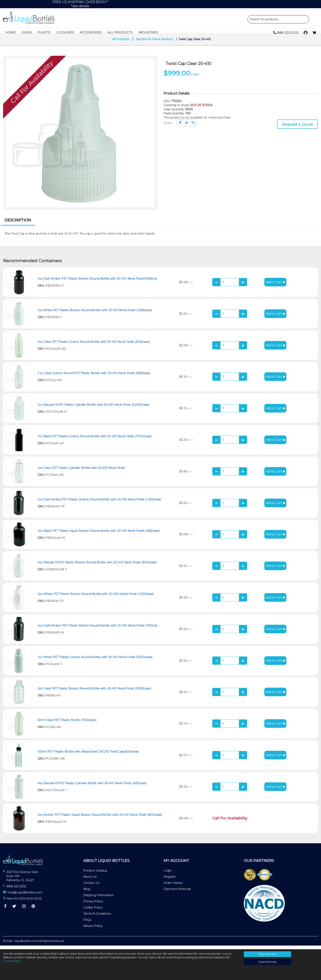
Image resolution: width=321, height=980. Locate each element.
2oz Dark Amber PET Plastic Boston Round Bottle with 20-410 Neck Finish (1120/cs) (97, 629)
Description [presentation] (18, 224)
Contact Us (91, 887)
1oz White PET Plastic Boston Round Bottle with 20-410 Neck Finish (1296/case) (95, 314)
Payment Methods (177, 893)
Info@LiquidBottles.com (25, 896)
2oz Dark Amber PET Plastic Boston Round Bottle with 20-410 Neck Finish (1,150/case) (99, 503)
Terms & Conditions (97, 917)
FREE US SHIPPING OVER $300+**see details (80, 4)
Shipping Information (98, 899)
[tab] (18, 225)
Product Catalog (95, 874)
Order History (173, 887)
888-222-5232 (286, 33)
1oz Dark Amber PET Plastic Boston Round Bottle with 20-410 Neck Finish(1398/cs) (97, 283)
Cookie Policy (93, 911)
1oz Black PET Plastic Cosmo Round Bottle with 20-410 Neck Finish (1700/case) (95, 440)
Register (170, 881)
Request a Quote (297, 128)
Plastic (44, 32)
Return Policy (93, 930)
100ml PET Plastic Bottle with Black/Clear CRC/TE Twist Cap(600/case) (88, 756)
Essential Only (268, 962)
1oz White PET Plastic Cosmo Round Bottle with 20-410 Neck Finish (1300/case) (95, 661)
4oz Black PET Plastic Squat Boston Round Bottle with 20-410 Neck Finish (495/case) (99, 535)
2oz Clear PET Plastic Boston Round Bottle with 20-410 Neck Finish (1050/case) (94, 692)
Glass (27, 32)
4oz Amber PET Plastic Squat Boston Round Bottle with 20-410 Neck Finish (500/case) (100, 818)
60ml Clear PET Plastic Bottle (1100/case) (67, 724)
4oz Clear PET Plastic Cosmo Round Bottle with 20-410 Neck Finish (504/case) (94, 345)
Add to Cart (275, 286)
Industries (148, 32)
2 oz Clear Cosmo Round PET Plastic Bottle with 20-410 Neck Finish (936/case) (94, 377)
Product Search (278, 19)
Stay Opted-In (267, 954)
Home (11, 32)
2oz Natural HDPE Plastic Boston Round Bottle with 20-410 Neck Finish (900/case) (97, 566)
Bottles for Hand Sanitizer (155, 43)
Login (168, 874)
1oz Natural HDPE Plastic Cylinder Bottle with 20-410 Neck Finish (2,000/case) (93, 409)
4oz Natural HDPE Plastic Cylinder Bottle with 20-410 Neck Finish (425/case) (92, 787)
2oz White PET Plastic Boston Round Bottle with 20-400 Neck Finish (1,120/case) (96, 598)
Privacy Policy (93, 905)
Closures (65, 32)
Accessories (91, 32)
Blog (87, 893)
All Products (120, 32)
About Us (90, 881)
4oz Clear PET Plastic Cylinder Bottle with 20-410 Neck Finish (81, 472)
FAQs (87, 924)
